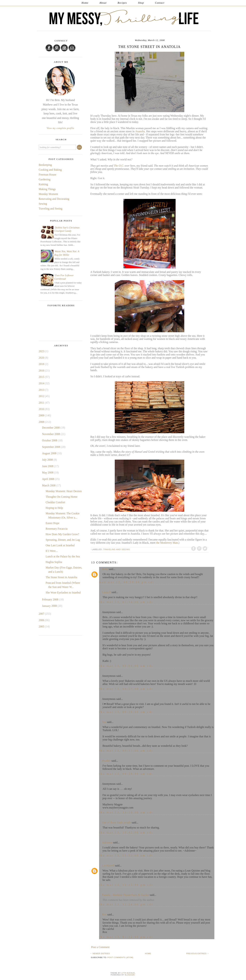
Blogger (130, 975)
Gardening (45, 179)
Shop (141, 3)
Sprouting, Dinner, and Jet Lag (63, 540)
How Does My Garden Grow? (62, 534)
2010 (42, 409)
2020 (42, 358)
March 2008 (49, 485)
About (103, 3)
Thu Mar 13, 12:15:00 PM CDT (126, 885)
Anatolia (140, 131)
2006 (42, 620)
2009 (42, 415)
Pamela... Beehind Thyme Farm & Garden (126, 895)
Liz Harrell (108, 866)
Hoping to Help (54, 508)
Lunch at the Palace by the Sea (63, 556)
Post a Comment (100, 947)
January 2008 (50, 606)
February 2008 (51, 599)
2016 (42, 370)
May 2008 (48, 473)
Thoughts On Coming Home (61, 497)
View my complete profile (61, 128)
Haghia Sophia (54, 562)
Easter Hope (52, 523)
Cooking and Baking (50, 170)
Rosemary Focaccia (57, 529)
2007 (42, 614)
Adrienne (107, 842)
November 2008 (51, 434)
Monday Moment (49, 194)
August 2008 (50, 453)
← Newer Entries (100, 953)
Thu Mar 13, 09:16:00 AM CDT (126, 712)
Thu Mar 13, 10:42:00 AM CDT (126, 832)
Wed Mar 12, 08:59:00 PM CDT (127, 582)
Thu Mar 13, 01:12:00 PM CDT (126, 937)
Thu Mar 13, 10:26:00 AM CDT (126, 812)
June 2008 (48, 466)
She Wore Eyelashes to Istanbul (63, 592)
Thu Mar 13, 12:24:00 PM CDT (126, 904)
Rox (104, 914)
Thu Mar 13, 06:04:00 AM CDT (126, 666)
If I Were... (52, 551)
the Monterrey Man (167, 543)
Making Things (47, 189)
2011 (42, 403)
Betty (105, 569)
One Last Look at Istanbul (60, 545)
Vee (104, 722)
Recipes (122, 3)
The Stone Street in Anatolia (61, 577)
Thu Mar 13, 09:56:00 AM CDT (126, 774)
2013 (42, 390)
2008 (42, 422)
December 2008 (51, 428)
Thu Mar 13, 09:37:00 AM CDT (126, 751)
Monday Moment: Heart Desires (64, 491)
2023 (42, 351)
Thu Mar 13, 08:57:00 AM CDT (126, 689)
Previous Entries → (198, 953)
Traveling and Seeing (117, 549)
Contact (160, 3)
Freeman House (48, 175)
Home (85, 3)
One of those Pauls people (117, 822)
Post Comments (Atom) (120, 957)
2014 (42, 383)
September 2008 (51, 447)
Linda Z (106, 592)
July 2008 (48, 460)
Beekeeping (45, 165)
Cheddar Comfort (55, 502)
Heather (106, 761)
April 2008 (49, 479)
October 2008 (50, 440)
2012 (42, 396)
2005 (42, 627)
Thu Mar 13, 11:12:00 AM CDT (126, 855)
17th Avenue (128, 973)
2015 (42, 377)
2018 (42, 364)
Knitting (43, 184)
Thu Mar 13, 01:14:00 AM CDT (126, 602)
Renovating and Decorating (54, 199)
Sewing (43, 204)
